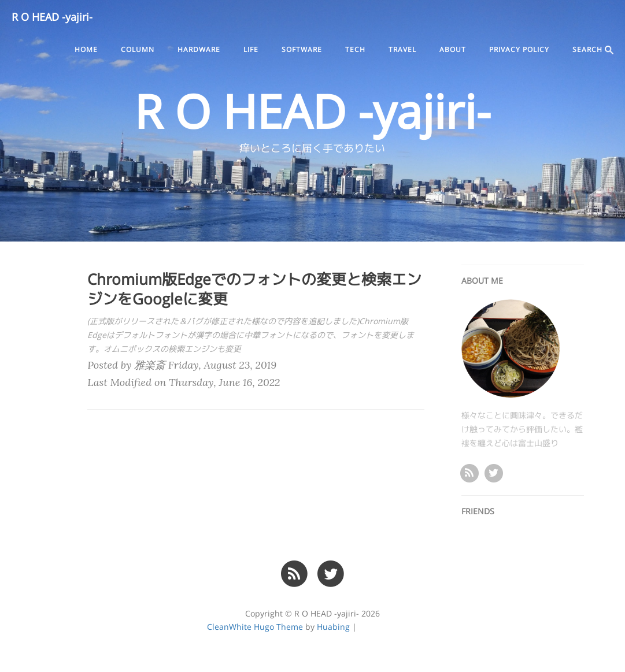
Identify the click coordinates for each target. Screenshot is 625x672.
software (302, 50)
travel (402, 50)
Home (86, 50)
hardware (199, 50)
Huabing (333, 627)
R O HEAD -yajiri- (52, 17)
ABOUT (453, 50)
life (251, 50)
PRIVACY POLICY (519, 50)
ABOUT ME (482, 281)
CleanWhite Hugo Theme (255, 627)
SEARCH (593, 50)
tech (355, 50)
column (138, 50)
